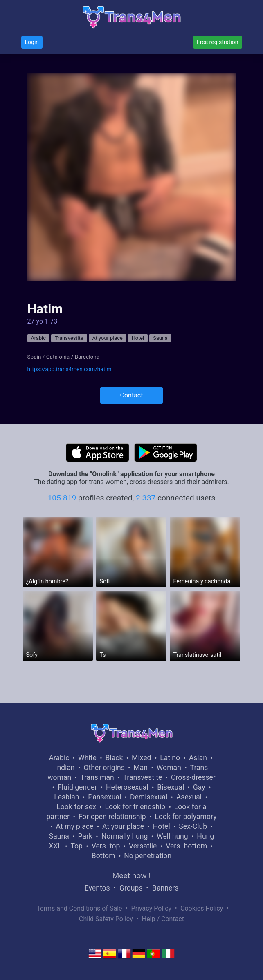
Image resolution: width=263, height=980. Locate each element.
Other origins (104, 768)
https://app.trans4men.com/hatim (70, 369)
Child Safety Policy (106, 919)
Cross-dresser (193, 777)
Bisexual (171, 787)
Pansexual (105, 797)
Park (85, 836)
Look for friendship (135, 807)
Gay (199, 787)
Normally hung (125, 836)
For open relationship (112, 817)
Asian (198, 758)
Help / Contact (163, 919)
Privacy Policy (152, 908)
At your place (108, 338)
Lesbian (66, 797)
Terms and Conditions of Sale (79, 908)
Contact (132, 395)
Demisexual (149, 797)
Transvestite (69, 338)
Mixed (141, 758)
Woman (169, 768)
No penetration (148, 856)
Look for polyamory (185, 817)
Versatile (143, 846)
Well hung (172, 836)
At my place (75, 826)
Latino (170, 758)
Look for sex (76, 807)
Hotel (138, 338)
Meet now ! (132, 876)
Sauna (160, 338)
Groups (131, 888)
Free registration (217, 42)
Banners (165, 888)
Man (140, 768)
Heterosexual (127, 787)
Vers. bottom (186, 846)
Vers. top (106, 846)
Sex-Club (193, 826)
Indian (65, 768)
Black (114, 758)
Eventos (97, 888)
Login (32, 42)
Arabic (38, 338)
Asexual (189, 797)
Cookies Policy (202, 908)
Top (76, 846)
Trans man (97, 777)
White (87, 758)
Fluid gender (77, 787)
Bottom (103, 856)
